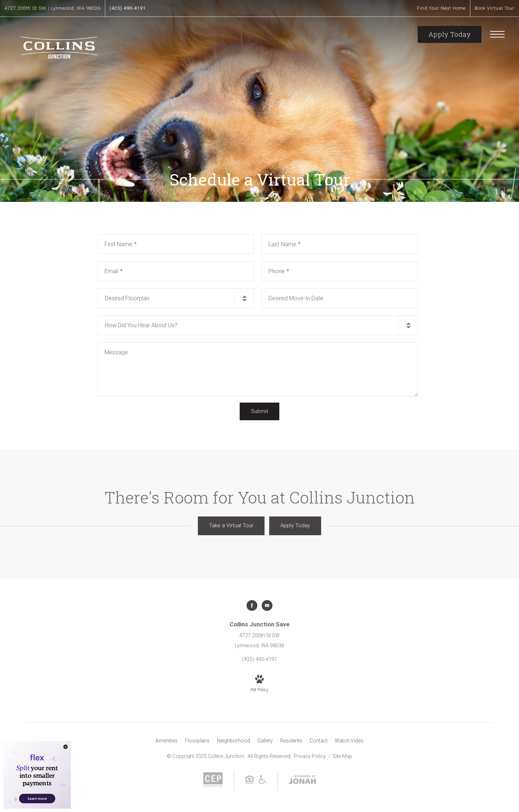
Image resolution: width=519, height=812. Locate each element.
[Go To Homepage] (59, 47)
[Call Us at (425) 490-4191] (128, 8)
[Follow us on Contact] (267, 605)
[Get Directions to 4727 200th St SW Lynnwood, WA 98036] (52, 8)
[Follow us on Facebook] (252, 605)
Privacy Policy (310, 756)
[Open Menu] (497, 34)
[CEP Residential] (213, 786)
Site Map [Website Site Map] (342, 756)
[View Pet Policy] (259, 684)
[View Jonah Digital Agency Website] (302, 781)
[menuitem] (167, 741)
